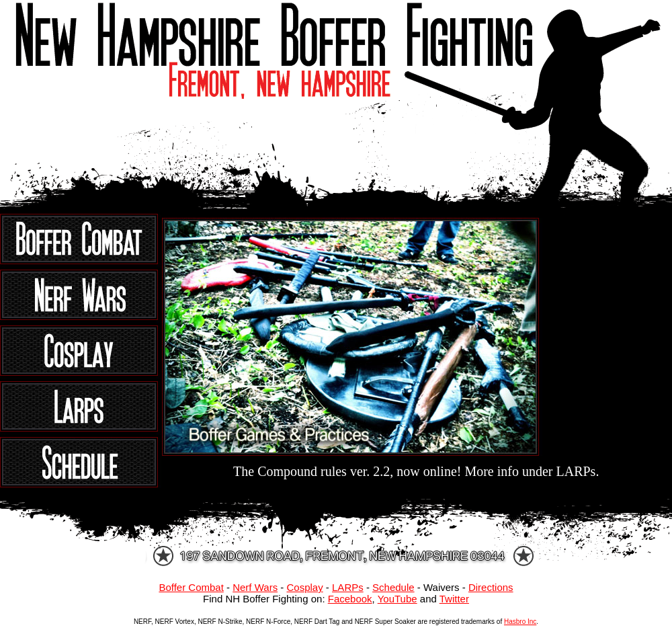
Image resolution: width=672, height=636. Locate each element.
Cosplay (304, 587)
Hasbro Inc (520, 622)
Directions (491, 587)
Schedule (393, 587)
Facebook (350, 599)
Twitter (454, 599)
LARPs (348, 587)
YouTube (397, 599)
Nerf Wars (255, 587)
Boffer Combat (191, 587)
